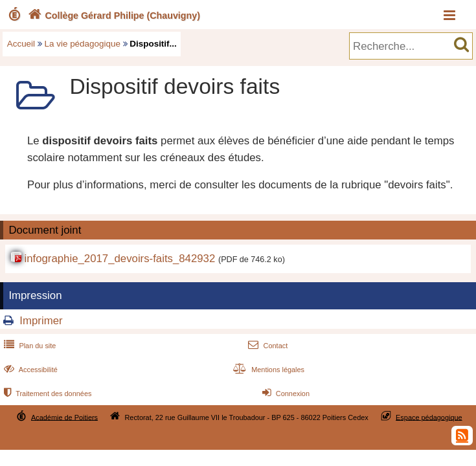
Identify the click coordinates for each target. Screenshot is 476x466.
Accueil (21, 44)
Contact (266, 346)
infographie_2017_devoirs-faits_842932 (119, 259)
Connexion (285, 394)
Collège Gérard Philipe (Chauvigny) (113, 16)
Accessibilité (29, 370)
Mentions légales (267, 370)
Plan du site (28, 346)
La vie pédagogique (83, 44)
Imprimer (41, 321)
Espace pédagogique (429, 417)
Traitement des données (46, 394)
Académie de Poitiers (64, 417)
